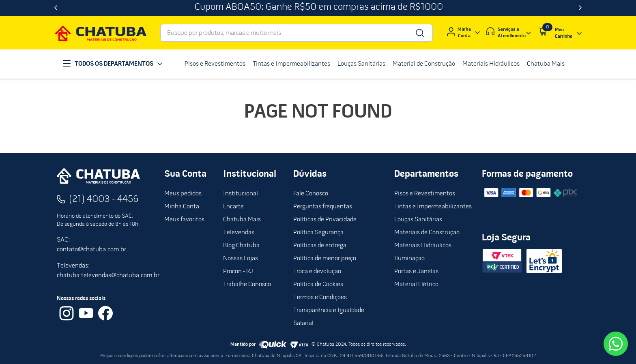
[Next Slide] (580, 8)
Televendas (239, 233)
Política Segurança (318, 233)
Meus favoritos (184, 220)
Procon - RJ (238, 272)
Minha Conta (182, 207)
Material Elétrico (416, 285)
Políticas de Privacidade (325, 220)
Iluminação (409, 259)
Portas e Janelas (416, 272)
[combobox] (297, 33)
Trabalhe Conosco (247, 285)
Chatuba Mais (242, 220)
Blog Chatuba (241, 246)
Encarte (233, 207)
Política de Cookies (318, 285)
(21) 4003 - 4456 (104, 199)
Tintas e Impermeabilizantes (433, 207)
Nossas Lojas (241, 259)
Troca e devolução (317, 272)
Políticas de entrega (320, 246)
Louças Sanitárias (418, 220)
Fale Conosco (311, 194)
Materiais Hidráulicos (423, 246)
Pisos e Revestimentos (425, 194)
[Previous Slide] (56, 8)
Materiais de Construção (427, 233)
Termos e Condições (320, 298)
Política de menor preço (325, 259)
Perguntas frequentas (323, 207)
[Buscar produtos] (419, 33)
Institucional (241, 194)
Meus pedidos (183, 194)
